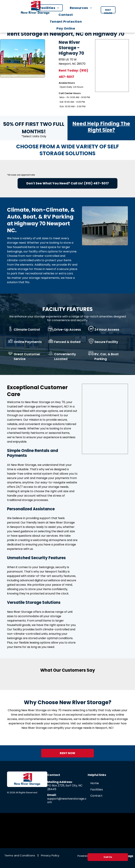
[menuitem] (51, 8)
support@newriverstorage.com (67, 801)
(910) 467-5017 (96, 183)
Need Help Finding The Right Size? (101, 127)
